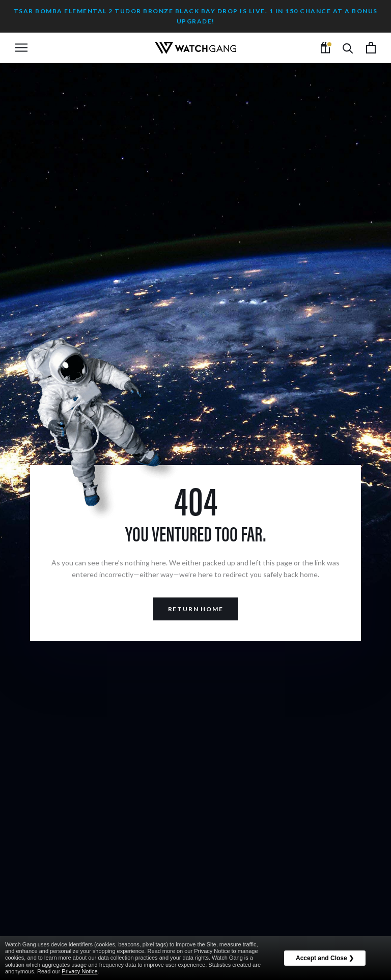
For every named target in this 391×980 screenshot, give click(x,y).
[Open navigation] (21, 48)
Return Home (196, 609)
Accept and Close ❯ (325, 958)
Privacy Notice (79, 971)
